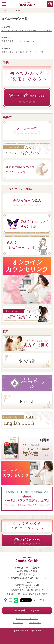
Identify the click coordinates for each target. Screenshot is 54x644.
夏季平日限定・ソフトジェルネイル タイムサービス (26, 41)
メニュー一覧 (18, 623)
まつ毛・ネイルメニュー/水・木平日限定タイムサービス (27, 31)
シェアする (39, 600)
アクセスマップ (35, 623)
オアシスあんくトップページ (27, 619)
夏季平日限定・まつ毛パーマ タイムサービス (23, 52)
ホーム (4, 10)
